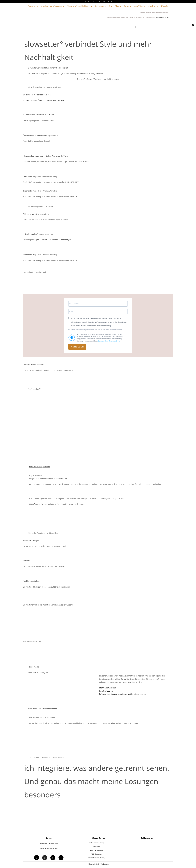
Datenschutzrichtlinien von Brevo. (109, 341)
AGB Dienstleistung (97, 850)
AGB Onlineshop (97, 854)
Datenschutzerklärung (97, 843)
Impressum (97, 847)
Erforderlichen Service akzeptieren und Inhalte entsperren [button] (123, 694)
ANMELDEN (77, 347)
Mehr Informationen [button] (107, 688)
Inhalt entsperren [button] (106, 691)
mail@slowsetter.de (162, 17)
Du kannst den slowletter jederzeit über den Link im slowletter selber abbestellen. (95, 330)
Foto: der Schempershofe (39, 467)
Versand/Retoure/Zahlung (97, 858)
